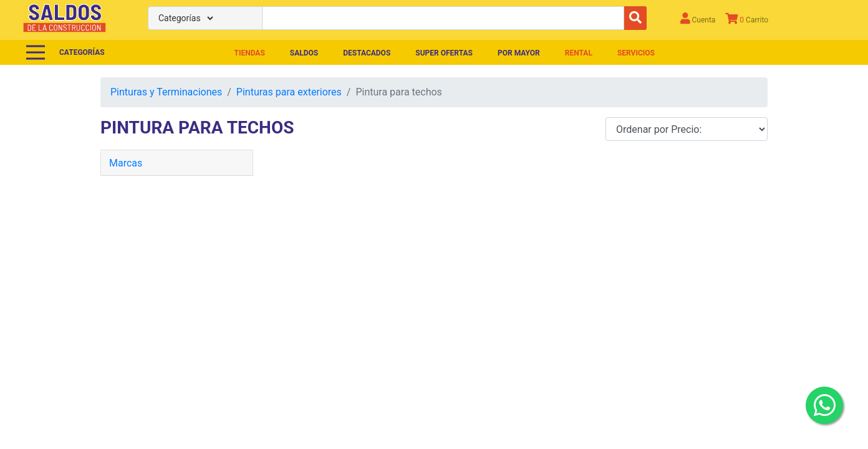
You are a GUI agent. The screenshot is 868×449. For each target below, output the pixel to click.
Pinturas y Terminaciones (166, 92)
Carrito (747, 18)
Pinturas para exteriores (289, 92)
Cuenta (698, 18)
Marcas (126, 163)
